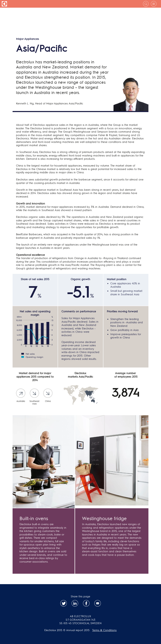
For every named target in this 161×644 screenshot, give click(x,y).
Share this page (80, 596)
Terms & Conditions (104, 630)
